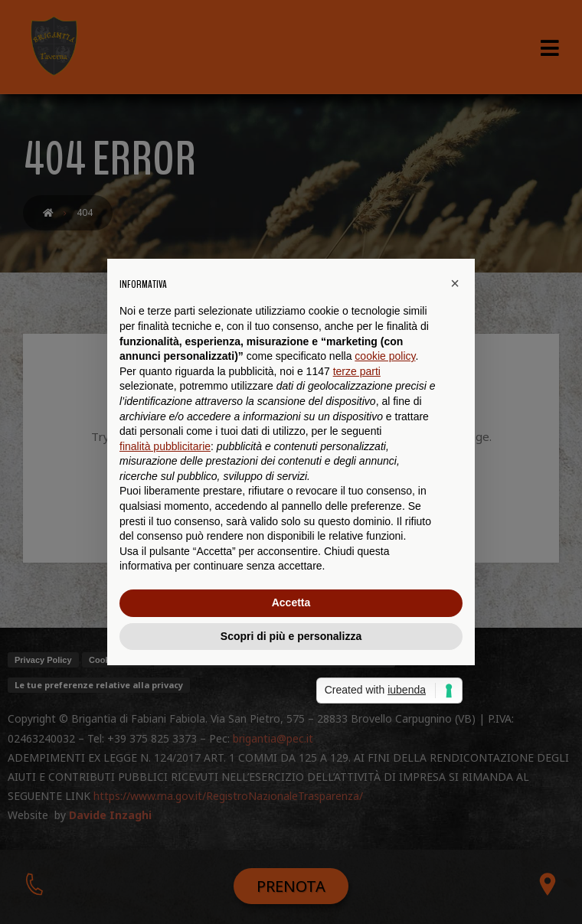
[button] (455, 283)
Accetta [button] (291, 602)
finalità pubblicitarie (165, 446)
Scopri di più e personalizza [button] (291, 636)
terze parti (357, 371)
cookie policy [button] (385, 356)
